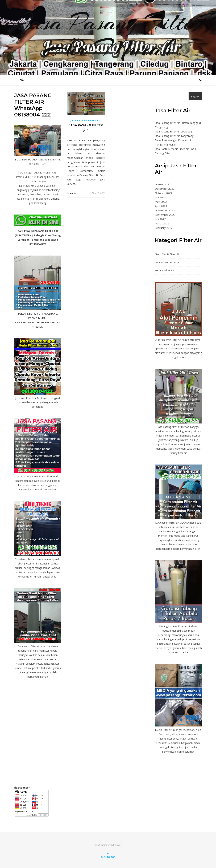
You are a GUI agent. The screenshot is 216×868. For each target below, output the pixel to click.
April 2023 (161, 206)
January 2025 (163, 184)
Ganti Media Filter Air (167, 254)
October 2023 (163, 193)
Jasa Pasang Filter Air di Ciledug (173, 131)
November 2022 (165, 210)
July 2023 (160, 197)
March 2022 (162, 223)
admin (73, 193)
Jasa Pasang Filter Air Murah (108, 35)
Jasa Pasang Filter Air (86, 120)
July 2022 (160, 219)
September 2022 (165, 215)
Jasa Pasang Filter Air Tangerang (174, 136)
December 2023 (165, 189)
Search (195, 97)
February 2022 (164, 228)
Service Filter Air (165, 270)
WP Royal (116, 845)
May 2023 (161, 202)
